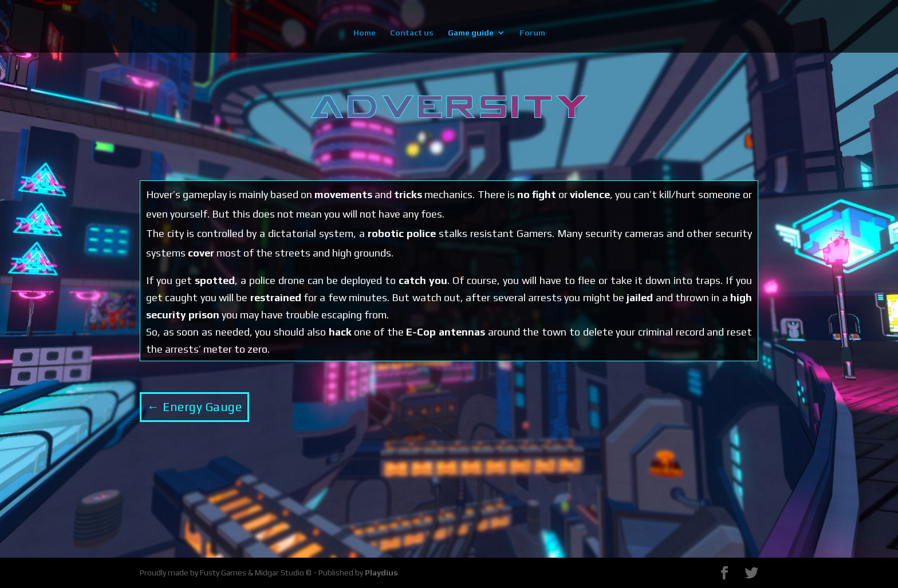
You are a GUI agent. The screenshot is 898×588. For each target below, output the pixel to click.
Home (365, 33)
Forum (532, 33)
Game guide (471, 33)
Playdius (381, 573)
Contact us (412, 33)
